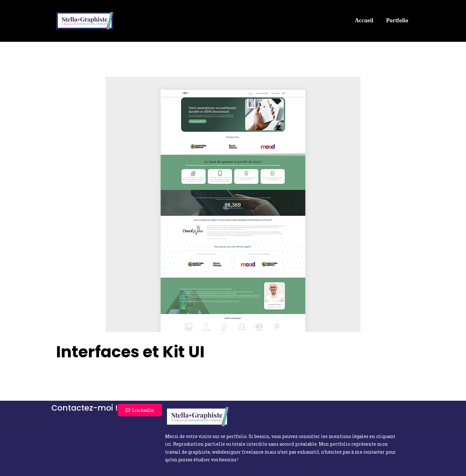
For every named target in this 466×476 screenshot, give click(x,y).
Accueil (364, 20)
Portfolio (397, 20)
